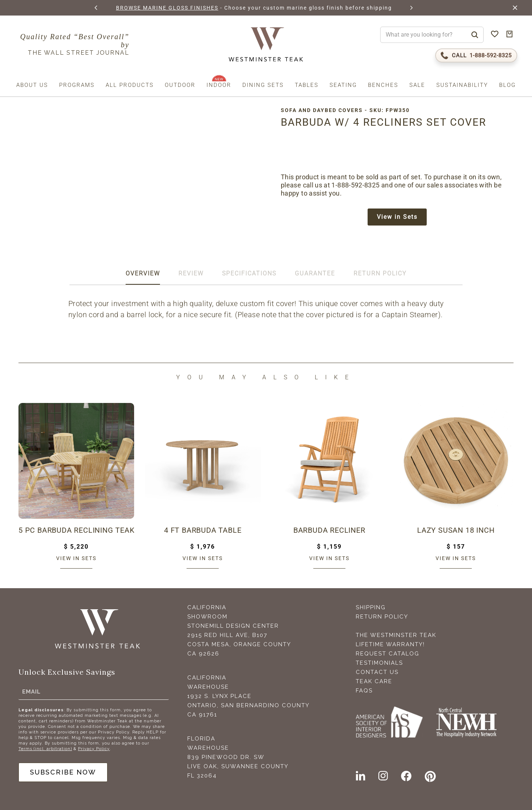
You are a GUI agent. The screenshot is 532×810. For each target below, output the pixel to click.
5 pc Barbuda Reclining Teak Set (76, 530)
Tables (307, 85)
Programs (77, 85)
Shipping (371, 607)
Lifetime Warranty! (390, 644)
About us (32, 85)
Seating (343, 85)
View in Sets (397, 217)
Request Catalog (388, 654)
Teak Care (374, 681)
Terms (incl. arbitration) (45, 749)
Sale (417, 85)
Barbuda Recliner (329, 530)
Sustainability (462, 85)
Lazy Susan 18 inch (456, 530)
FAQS (364, 691)
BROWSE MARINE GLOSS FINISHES (167, 8)
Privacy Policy (94, 749)
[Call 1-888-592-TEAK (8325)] (476, 55)
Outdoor (180, 85)
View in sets (76, 558)
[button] (96, 8)
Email (31, 692)
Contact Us (377, 672)
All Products (130, 85)
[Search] (475, 35)
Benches (383, 85)
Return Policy (382, 617)
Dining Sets (263, 85)
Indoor (219, 85)
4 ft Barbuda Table (203, 530)
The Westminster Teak (396, 635)
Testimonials (379, 663)
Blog (507, 85)
